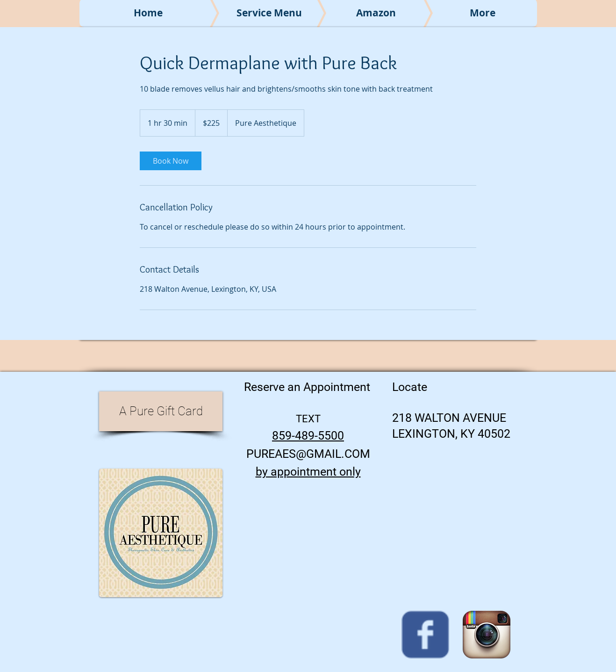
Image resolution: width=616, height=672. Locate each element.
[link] (171, 161)
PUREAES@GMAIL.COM (308, 454)
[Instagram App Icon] (487, 635)
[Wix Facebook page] (425, 635)
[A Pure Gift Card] (161, 411)
